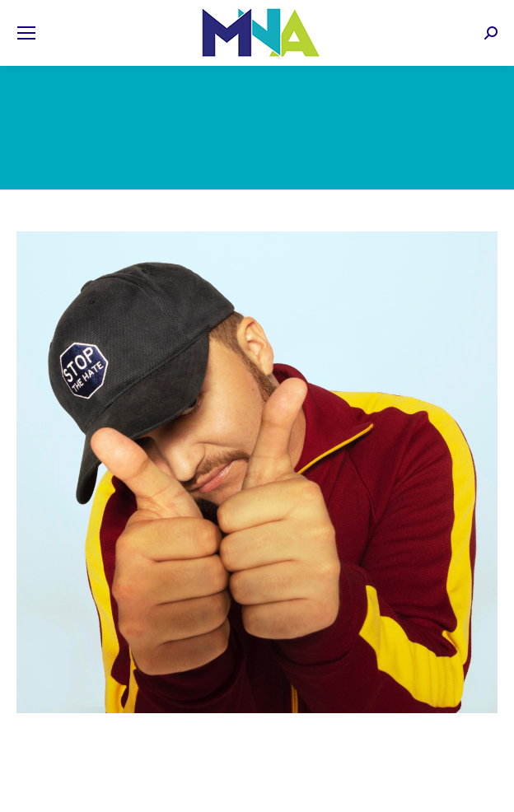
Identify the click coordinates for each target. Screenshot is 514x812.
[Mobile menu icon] (26, 33)
